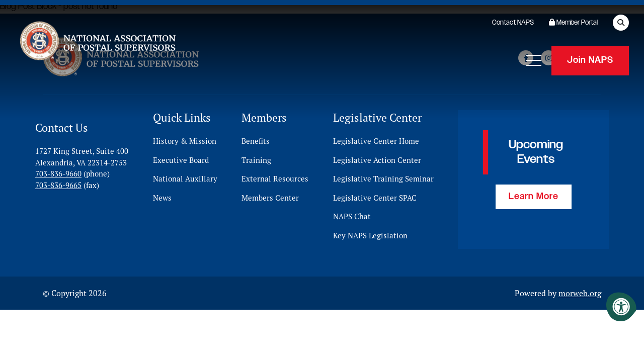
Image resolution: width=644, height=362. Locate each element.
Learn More (534, 197)
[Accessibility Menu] (621, 307)
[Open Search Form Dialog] (621, 23)
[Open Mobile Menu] (534, 60)
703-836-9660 (58, 174)
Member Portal (573, 23)
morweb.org (580, 293)
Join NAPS (590, 60)
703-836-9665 (58, 185)
